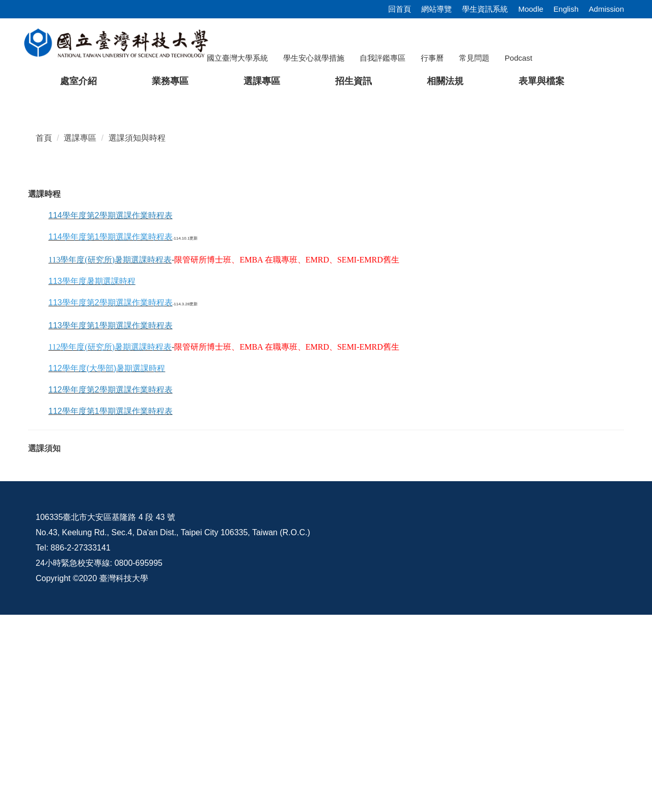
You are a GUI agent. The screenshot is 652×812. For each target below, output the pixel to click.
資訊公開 (403, 714)
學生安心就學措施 (314, 58)
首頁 (44, 335)
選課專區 (80, 335)
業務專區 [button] (170, 81)
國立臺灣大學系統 (237, 58)
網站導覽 (437, 9)
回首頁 (400, 9)
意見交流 (482, 714)
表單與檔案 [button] (541, 81)
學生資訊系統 (485, 9)
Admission (606, 9)
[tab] (499, 288)
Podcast (519, 58)
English (566, 9)
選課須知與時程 (137, 335)
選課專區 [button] (262, 81)
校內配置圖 (565, 714)
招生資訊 (354, 81)
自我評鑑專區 (383, 58)
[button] (24, 196)
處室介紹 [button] (78, 81)
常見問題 (474, 58)
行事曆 (432, 58)
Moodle (531, 9)
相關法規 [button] (445, 81)
